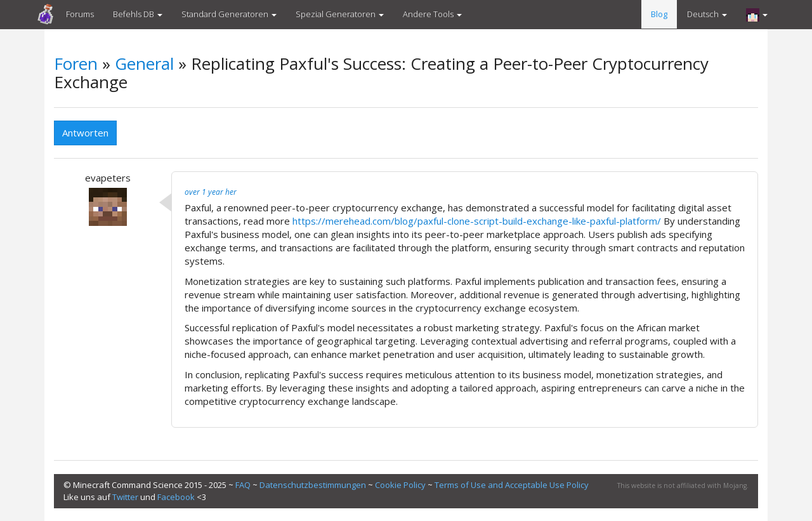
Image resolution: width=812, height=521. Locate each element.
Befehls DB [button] (138, 14)
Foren (76, 63)
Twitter (125, 497)
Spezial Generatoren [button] (340, 14)
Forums (80, 14)
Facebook (176, 497)
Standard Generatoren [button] (229, 14)
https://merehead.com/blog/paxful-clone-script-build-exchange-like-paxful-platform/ (477, 221)
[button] (757, 15)
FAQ (243, 485)
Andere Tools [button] (432, 14)
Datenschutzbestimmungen (313, 485)
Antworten (85, 133)
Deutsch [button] (707, 14)
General (144, 63)
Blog (659, 14)
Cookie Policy (400, 485)
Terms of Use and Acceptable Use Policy (512, 485)
